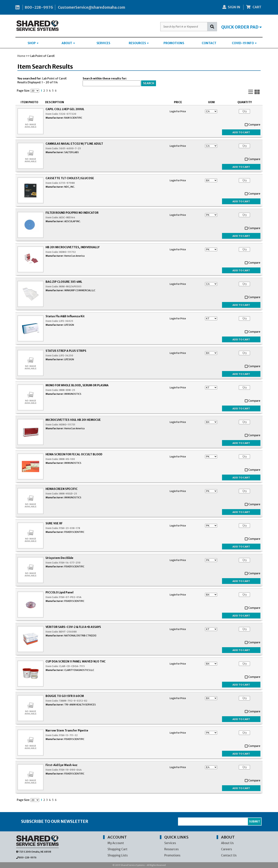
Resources (171, 849)
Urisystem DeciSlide (59, 558)
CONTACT (209, 43)
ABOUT (68, 43)
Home (21, 56)
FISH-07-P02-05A (70, 597)
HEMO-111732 (67, 252)
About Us (227, 843)
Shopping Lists (118, 855)
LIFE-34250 (66, 356)
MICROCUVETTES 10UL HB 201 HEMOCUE (73, 420)
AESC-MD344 (67, 217)
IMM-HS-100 (67, 459)
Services (170, 843)
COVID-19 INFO (244, 43)
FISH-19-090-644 (70, 770)
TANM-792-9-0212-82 (73, 701)
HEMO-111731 (67, 425)
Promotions (172, 855)
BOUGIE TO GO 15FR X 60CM (65, 696)
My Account (116, 843)
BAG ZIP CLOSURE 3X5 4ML (64, 282)
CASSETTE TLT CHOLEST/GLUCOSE (70, 178)
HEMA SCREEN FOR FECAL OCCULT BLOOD (74, 454)
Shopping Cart (117, 849)
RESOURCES (139, 43)
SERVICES (103, 43)
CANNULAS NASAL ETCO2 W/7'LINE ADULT (74, 144)
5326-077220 (68, 114)
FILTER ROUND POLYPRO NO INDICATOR (72, 213)
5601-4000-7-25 (70, 148)
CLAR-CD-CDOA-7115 (72, 666)
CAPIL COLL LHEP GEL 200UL (65, 109)
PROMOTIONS (174, 43)
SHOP (33, 43)
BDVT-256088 (68, 632)
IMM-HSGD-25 (68, 494)
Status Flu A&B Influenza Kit (65, 316)
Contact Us (229, 855)
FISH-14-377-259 (70, 563)
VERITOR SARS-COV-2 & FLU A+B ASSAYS (73, 627)
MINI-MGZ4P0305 (70, 286)
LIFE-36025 (66, 321)
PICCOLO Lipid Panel (59, 592)
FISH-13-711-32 (68, 735)
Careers (226, 849)
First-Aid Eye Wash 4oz (61, 765)
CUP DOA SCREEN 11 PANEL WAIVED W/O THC (76, 661)
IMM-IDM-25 (67, 390)
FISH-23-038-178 (70, 528)
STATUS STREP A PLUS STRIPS (66, 351)
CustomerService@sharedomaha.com (92, 7)
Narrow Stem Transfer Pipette (67, 731)
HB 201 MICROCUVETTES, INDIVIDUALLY (72, 247)
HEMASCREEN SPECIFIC (62, 489)
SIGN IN (231, 7)
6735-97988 (67, 183)
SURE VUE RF (54, 523)
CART (254, 7)
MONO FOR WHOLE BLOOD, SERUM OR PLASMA (77, 385)
